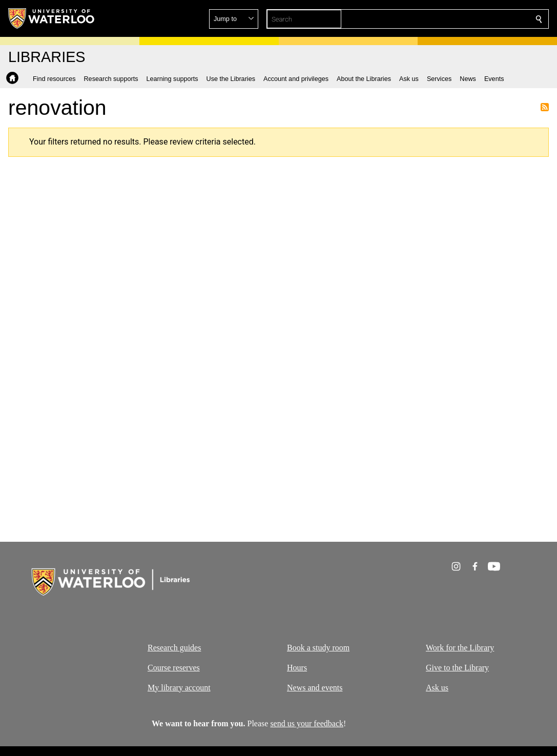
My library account (179, 687)
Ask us (437, 687)
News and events (315, 687)
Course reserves (174, 667)
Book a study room (318, 648)
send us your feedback (307, 723)
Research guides (174, 648)
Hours (297, 667)
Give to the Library (457, 667)
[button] (465, 19)
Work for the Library (460, 648)
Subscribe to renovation (545, 107)
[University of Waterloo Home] (52, 18)
